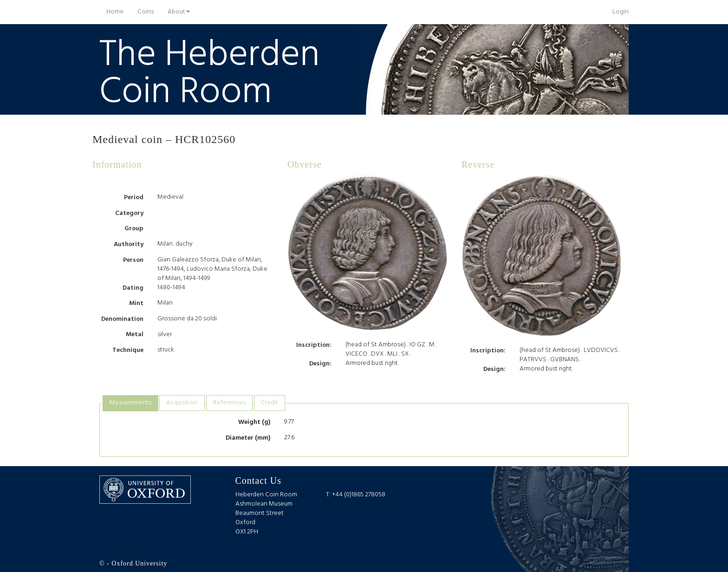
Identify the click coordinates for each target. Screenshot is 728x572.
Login (621, 12)
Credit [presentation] (270, 403)
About (179, 12)
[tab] (130, 403)
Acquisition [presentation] (182, 403)
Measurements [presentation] (130, 403)
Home (118, 12)
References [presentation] (229, 403)
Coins (146, 12)
